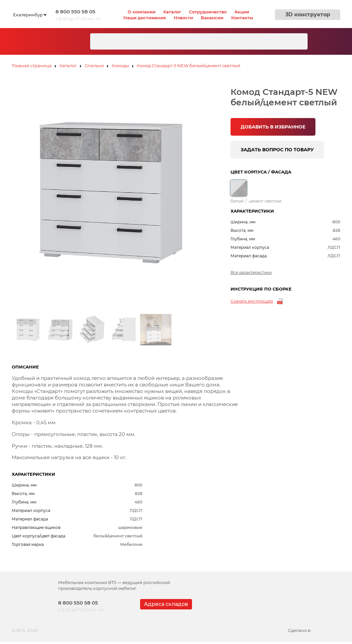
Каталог (172, 12)
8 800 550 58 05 (75, 12)
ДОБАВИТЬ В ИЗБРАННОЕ (273, 127)
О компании (142, 12)
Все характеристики (251, 272)
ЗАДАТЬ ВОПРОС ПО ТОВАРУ (277, 150)
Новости (183, 18)
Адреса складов (166, 604)
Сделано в (314, 630)
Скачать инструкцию (252, 301)
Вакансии (212, 18)
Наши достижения (145, 18)
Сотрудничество (208, 12)
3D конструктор (308, 15)
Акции (242, 12)
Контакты (242, 18)
